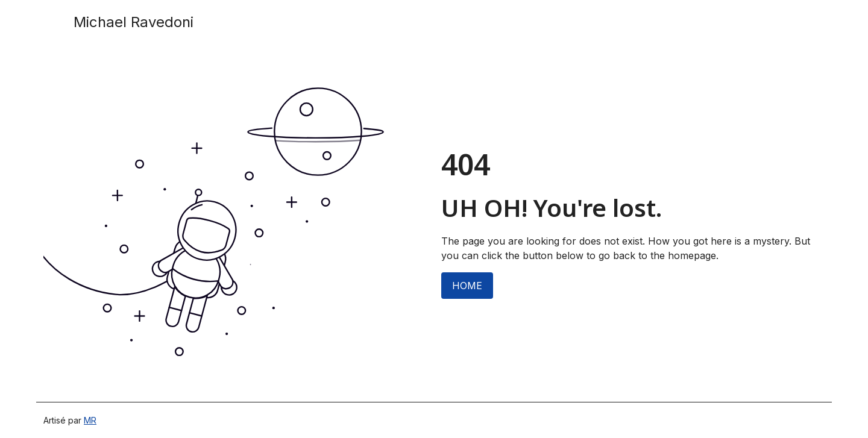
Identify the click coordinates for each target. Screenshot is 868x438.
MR (90, 420)
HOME (467, 286)
